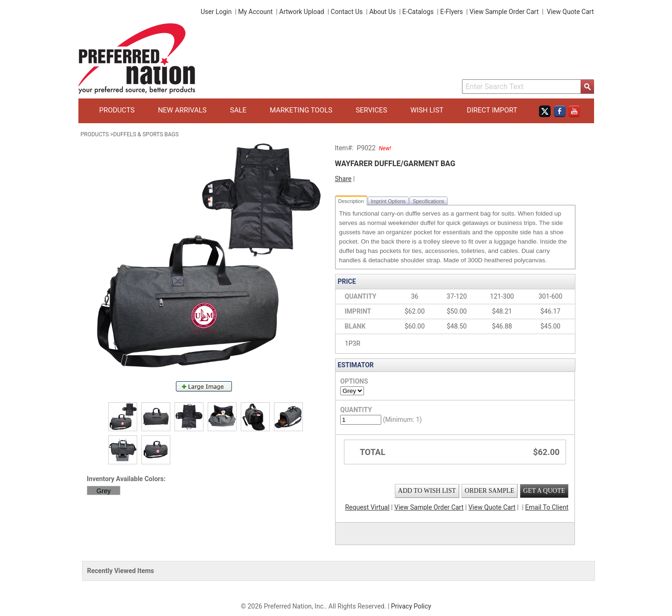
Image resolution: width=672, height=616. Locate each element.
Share (343, 179)
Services (371, 110)
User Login (216, 12)
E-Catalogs (418, 12)
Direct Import (492, 110)
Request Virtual (367, 507)
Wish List (427, 110)
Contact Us (347, 12)
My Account (255, 12)
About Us (382, 12)
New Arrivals (182, 110)
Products (117, 110)
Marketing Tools (301, 110)
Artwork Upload (301, 12)
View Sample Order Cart (504, 12)
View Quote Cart (570, 12)
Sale (238, 110)
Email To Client (547, 507)
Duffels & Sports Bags (146, 134)
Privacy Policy (411, 606)
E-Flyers (451, 12)
